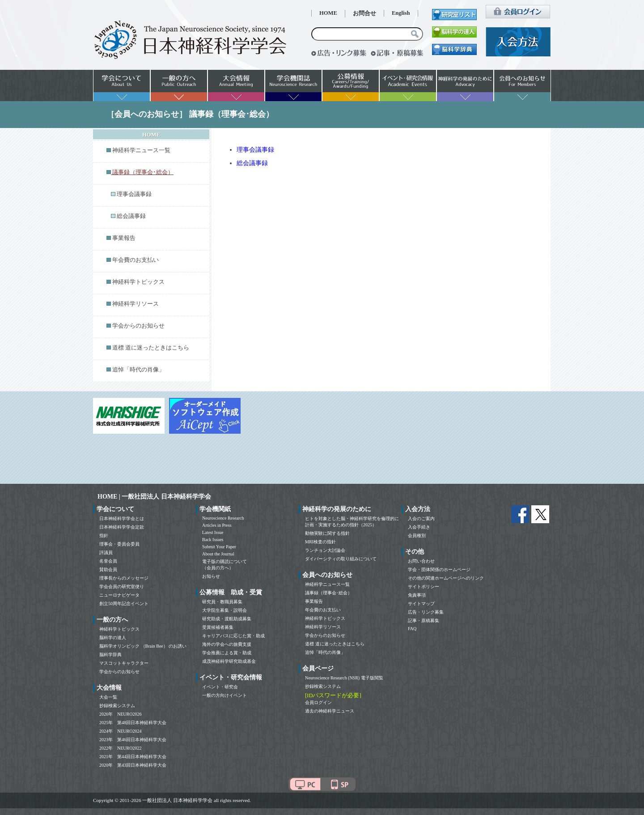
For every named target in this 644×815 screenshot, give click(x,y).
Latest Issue (213, 532)
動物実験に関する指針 (327, 533)
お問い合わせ (421, 561)
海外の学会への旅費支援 (227, 644)
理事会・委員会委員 (119, 544)
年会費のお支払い (136, 260)
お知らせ (211, 576)
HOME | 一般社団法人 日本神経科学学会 (154, 497)
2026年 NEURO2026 (120, 714)
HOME (328, 13)
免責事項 (417, 595)
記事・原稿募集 (424, 621)
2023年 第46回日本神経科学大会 (133, 740)
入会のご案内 (421, 518)
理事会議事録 (134, 194)
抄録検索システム (117, 706)
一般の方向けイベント (225, 695)
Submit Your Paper (219, 547)
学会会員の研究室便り (122, 587)
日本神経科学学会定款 (122, 527)
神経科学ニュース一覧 (141, 150)
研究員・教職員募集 (222, 602)
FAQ (412, 629)
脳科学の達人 (113, 638)
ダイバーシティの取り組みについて (341, 559)
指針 (104, 536)
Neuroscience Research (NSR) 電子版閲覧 (344, 678)
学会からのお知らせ (138, 326)
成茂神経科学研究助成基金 (229, 661)
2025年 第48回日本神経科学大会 (133, 723)
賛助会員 (108, 570)
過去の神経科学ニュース (330, 711)
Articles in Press (217, 525)
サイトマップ (421, 604)
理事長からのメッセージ (124, 578)
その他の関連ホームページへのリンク (446, 578)
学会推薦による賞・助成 (227, 653)
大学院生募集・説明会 (225, 610)
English (401, 13)
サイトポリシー (424, 587)
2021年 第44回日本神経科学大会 (133, 757)
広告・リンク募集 (426, 612)
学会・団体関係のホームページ (439, 570)
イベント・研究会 (220, 687)
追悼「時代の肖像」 (138, 370)
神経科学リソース (136, 304)
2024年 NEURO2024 (120, 731)
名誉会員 (108, 561)
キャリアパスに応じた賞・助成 (233, 636)
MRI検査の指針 (320, 542)
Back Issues (213, 540)
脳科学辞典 (110, 655)
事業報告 (124, 238)
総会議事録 (131, 216)
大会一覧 (108, 697)
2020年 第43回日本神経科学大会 (133, 765)
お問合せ (364, 13)
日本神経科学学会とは (122, 518)
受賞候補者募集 (218, 627)
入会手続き (419, 527)
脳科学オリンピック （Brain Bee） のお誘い (143, 646)
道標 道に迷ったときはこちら (151, 348)
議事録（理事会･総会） (328, 593)
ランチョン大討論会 (325, 550)
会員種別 (417, 536)
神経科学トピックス (138, 282)
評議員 (106, 553)
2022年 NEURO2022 (120, 748)
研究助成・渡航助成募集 (227, 619)
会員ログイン (318, 702)
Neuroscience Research (223, 518)
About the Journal (218, 554)
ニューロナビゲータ (119, 595)
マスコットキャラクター (124, 663)
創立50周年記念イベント (124, 604)
